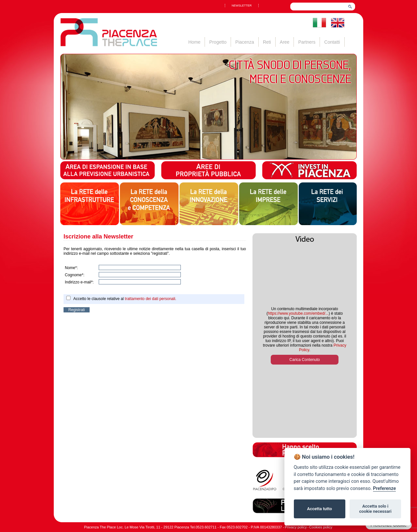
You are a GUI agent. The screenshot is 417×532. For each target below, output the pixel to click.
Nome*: (71, 268)
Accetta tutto (320, 509)
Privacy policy (296, 527)
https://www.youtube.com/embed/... (298, 313)
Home (194, 42)
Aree (285, 42)
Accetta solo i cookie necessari (375, 509)
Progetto (218, 42)
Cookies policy (321, 527)
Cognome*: (75, 275)
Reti (267, 42)
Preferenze (384, 489)
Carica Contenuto (304, 360)
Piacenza (245, 42)
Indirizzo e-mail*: (79, 282)
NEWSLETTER (242, 6)
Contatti (332, 42)
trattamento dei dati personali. (151, 299)
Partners (307, 42)
